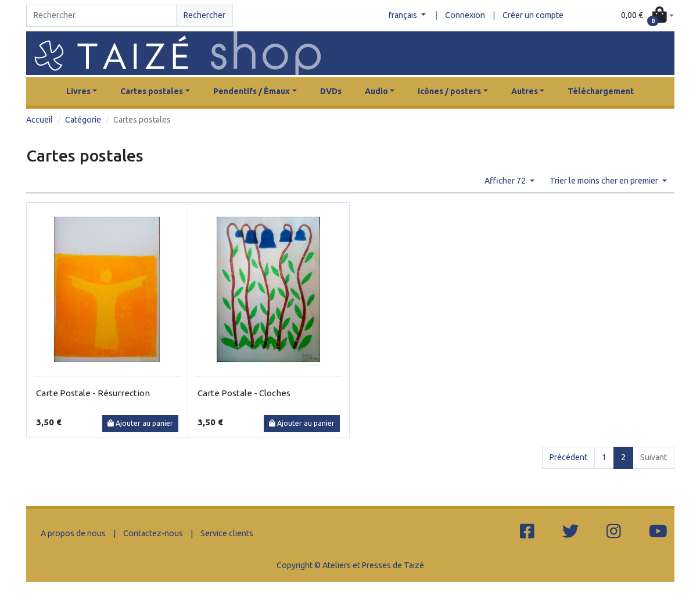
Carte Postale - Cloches (244, 393)
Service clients (227, 533)
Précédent (568, 457)
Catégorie (83, 120)
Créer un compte (533, 15)
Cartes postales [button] (152, 91)
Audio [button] (376, 91)
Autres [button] (525, 91)
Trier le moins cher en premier (605, 181)
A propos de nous (73, 533)
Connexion (465, 15)
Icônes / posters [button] (449, 91)
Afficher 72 (506, 181)
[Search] (101, 16)
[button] (647, 16)
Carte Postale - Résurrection (93, 393)
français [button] (404, 15)
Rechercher (204, 15)
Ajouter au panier (140, 423)
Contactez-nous (153, 533)
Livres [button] (78, 91)
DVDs (331, 91)
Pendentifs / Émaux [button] (252, 91)
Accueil (40, 120)
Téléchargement (601, 91)
